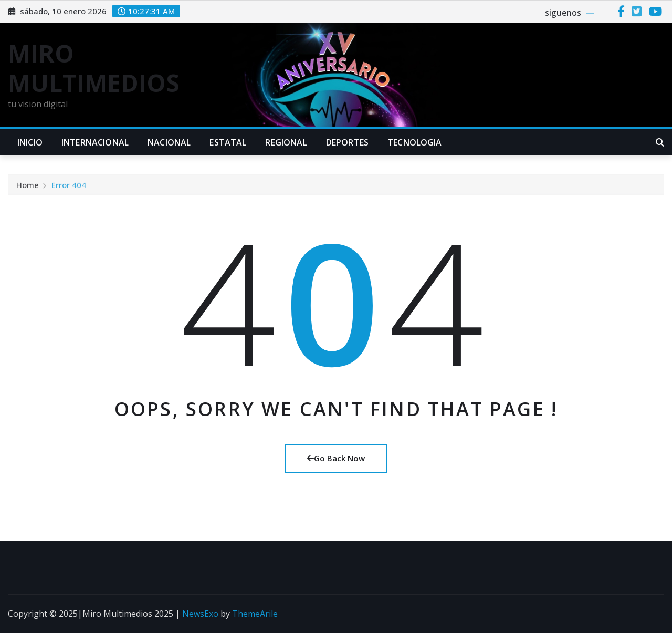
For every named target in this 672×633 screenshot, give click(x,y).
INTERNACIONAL (95, 142)
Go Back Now (336, 458)
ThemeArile (255, 614)
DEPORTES (347, 142)
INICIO (30, 142)
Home (28, 187)
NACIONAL (169, 142)
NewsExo (200, 614)
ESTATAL (228, 142)
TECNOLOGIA (415, 142)
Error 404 (69, 187)
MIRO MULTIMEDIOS (94, 68)
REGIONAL (286, 142)
